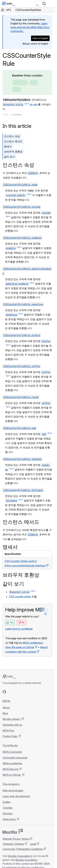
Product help (10, 736)
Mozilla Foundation (26, 860)
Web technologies (13, 790)
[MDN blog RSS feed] (27, 692)
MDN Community (12, 752)
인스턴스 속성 (12, 136)
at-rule (34, 104)
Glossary (8, 813)
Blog (5, 713)
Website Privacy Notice (16, 839)
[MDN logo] (9, 677)
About (6, 708)
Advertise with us (12, 725)
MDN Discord (11, 769)
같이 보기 (9, 157)
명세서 (8, 146)
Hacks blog (9, 819)
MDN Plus (8, 730)
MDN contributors (33, 643)
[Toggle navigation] (51, 4)
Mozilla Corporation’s (20, 856)
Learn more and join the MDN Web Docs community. (30, 27)
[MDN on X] (16, 692)
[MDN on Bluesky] (10, 692)
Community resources (15, 758)
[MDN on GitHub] (4, 692)
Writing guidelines (12, 763)
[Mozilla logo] (13, 831)
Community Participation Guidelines (23, 849)
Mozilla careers (12, 719)
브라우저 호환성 (13, 152)
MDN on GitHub (12, 775)
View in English (40, 38)
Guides (6, 802)
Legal (33, 844)
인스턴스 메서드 (13, 141)
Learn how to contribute (19, 629)
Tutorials (8, 808)
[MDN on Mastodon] (22, 692)
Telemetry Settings (13, 844)
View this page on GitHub (20, 647)
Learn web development (16, 796)
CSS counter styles (20, 596)
